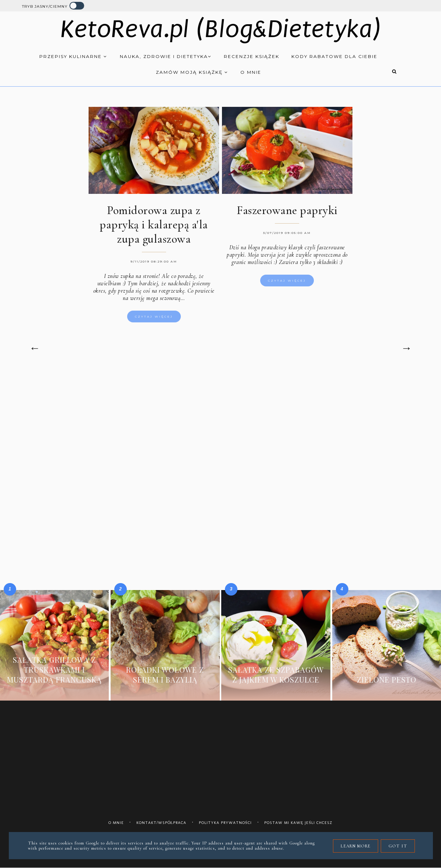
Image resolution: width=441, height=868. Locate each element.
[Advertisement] (220, 433)
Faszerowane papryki (287, 210)
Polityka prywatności (225, 823)
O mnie (251, 72)
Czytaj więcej (154, 317)
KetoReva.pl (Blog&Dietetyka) (221, 29)
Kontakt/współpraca (162, 823)
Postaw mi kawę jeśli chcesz (299, 823)
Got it (398, 846)
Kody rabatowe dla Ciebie (334, 56)
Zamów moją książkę (192, 72)
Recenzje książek (252, 56)
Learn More (356, 846)
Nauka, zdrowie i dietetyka (166, 56)
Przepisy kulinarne (73, 56)
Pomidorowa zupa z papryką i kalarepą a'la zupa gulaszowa (154, 225)
